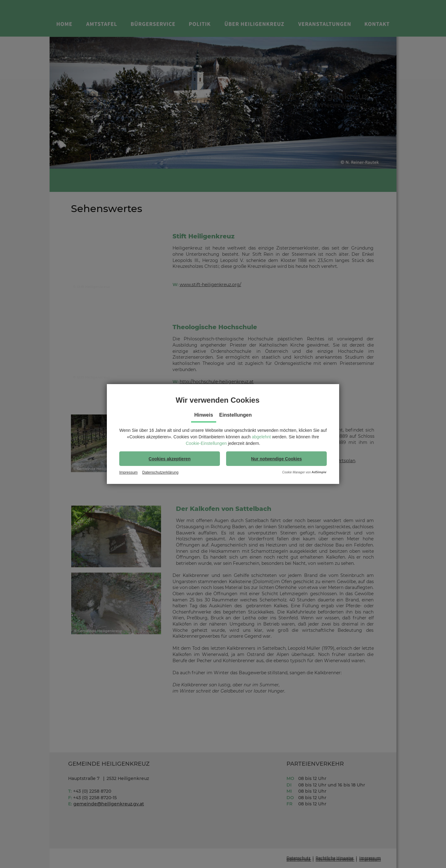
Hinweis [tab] (203, 415)
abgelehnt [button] (261, 437)
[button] (170, 459)
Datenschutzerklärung (160, 472)
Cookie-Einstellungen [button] (206, 443)
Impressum (128, 472)
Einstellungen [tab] (236, 415)
